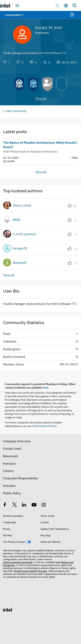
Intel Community (16, 111)
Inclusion (9, 485)
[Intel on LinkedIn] (24, 505)
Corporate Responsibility (20, 478)
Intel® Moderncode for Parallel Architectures (30, 151)
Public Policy (12, 493)
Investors (9, 463)
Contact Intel (12, 448)
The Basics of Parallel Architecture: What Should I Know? (40, 145)
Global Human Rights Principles (31, 571)
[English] (66, 6)
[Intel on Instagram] (44, 505)
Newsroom (11, 456)
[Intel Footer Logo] (8, 609)
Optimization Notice (44, 426)
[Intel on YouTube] (34, 505)
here (46, 387)
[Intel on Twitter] (15, 505)
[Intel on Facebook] (5, 505)
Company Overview (17, 441)
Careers (8, 471)
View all (41, 98)
